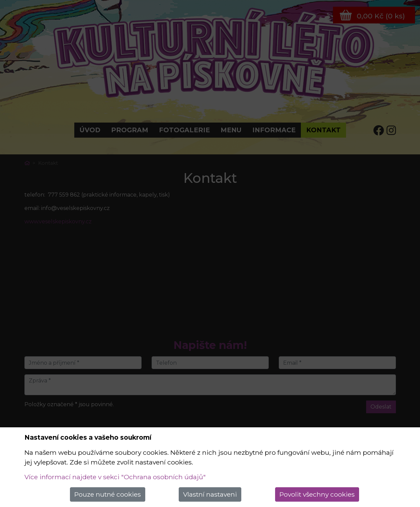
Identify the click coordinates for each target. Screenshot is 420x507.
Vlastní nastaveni (210, 494)
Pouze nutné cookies (108, 494)
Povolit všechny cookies (317, 494)
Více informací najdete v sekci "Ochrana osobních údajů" (115, 477)
